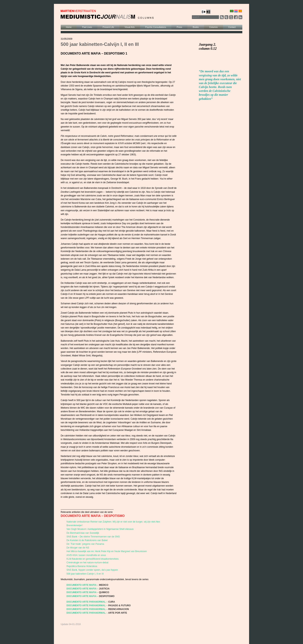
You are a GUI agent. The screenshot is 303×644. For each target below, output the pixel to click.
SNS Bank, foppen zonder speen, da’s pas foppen (92, 570)
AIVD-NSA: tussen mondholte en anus (86, 555)
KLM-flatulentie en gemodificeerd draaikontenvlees (93, 559)
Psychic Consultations (156, 27)
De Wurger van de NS (78, 548)
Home (69, 27)
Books (196, 27)
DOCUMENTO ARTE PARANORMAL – (87, 602)
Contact (232, 27)
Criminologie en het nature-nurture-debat (87, 563)
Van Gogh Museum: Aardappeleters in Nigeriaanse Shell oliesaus (100, 529)
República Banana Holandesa (82, 566)
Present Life (108, 27)
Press (179, 27)
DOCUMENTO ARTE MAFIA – (82, 585)
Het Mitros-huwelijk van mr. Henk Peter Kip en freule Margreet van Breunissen (107, 551)
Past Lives (87, 27)
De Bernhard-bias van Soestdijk (83, 533)
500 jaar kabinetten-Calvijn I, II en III (85, 574)
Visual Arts (130, 27)
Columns (213, 27)
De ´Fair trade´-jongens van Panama (85, 544)
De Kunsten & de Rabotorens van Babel (87, 540)
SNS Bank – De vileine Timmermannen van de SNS (93, 537)
